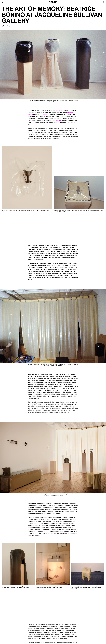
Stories (30, 629)
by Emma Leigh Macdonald (9, 26)
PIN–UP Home (58, 634)
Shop (55, 632)
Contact (56, 629)
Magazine (57, 631)
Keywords (31, 634)
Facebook (71, 642)
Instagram (64, 642)
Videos (30, 632)
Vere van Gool (44, 114)
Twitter (56, 642)
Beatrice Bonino (60, 110)
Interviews (31, 631)
